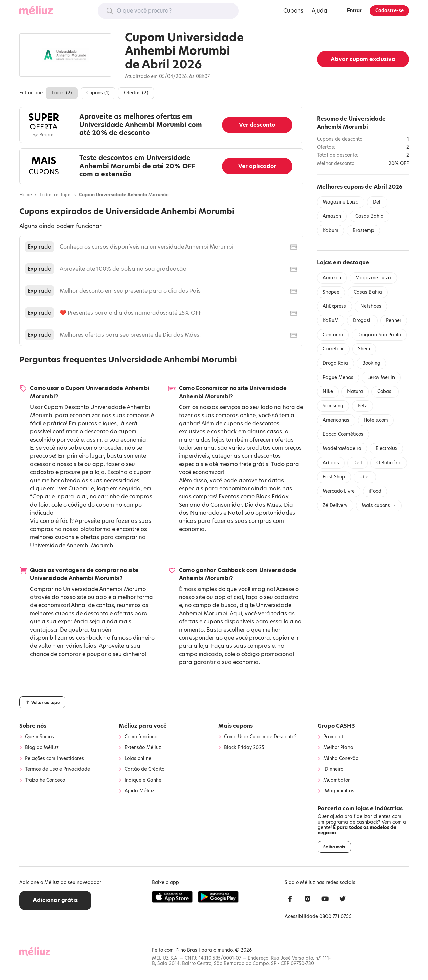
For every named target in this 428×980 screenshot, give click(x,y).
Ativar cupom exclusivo (363, 59)
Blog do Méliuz (42, 748)
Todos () (62, 93)
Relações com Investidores (54, 759)
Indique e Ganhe (143, 780)
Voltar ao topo (42, 702)
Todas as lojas (55, 195)
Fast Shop (334, 477)
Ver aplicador (257, 166)
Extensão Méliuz (143, 748)
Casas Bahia (369, 216)
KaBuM (331, 321)
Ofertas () (136, 93)
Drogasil (362, 321)
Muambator (337, 780)
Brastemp (363, 230)
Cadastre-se (389, 11)
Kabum (331, 230)
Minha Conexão (341, 759)
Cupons (293, 11)
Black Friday (272, 497)
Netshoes (371, 306)
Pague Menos (338, 377)
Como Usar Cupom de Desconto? (260, 737)
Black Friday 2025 (244, 748)
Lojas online (138, 759)
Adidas (331, 463)
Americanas (336, 420)
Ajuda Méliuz (139, 791)
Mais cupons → (379, 505)
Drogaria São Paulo (379, 335)
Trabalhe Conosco (45, 780)
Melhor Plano (338, 748)
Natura (355, 392)
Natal (235, 513)
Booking (371, 363)
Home (26, 195)
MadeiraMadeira (342, 449)
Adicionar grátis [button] (55, 900)
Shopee (331, 292)
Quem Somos (40, 737)
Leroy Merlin (381, 377)
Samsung (333, 406)
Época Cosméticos (343, 434)
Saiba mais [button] (334, 847)
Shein (364, 349)
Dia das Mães (263, 505)
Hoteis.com (376, 420)
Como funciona (141, 737)
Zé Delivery (335, 505)
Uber (365, 477)
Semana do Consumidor (210, 505)
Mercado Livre (339, 491)
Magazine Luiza (341, 202)
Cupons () (98, 93)
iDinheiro (333, 769)
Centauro (333, 335)
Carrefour (333, 349)
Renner (394, 321)
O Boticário (389, 463)
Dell (377, 202)
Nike (328, 392)
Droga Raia (335, 363)
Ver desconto (257, 125)
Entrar (354, 11)
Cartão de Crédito (144, 769)
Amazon (332, 216)
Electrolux (386, 449)
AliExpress (334, 306)
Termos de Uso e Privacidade (58, 769)
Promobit (333, 737)
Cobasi (385, 392)
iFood (375, 491)
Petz (362, 406)
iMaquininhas (339, 791)
